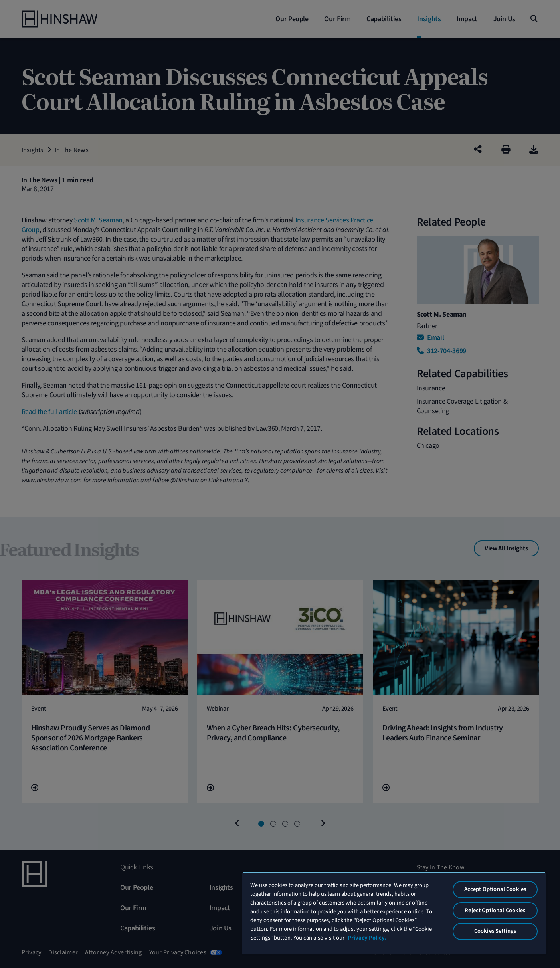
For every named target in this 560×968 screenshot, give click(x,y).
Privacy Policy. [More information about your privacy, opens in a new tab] (367, 938)
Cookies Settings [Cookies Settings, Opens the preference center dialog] (495, 931)
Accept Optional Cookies (495, 889)
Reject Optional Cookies (495, 910)
